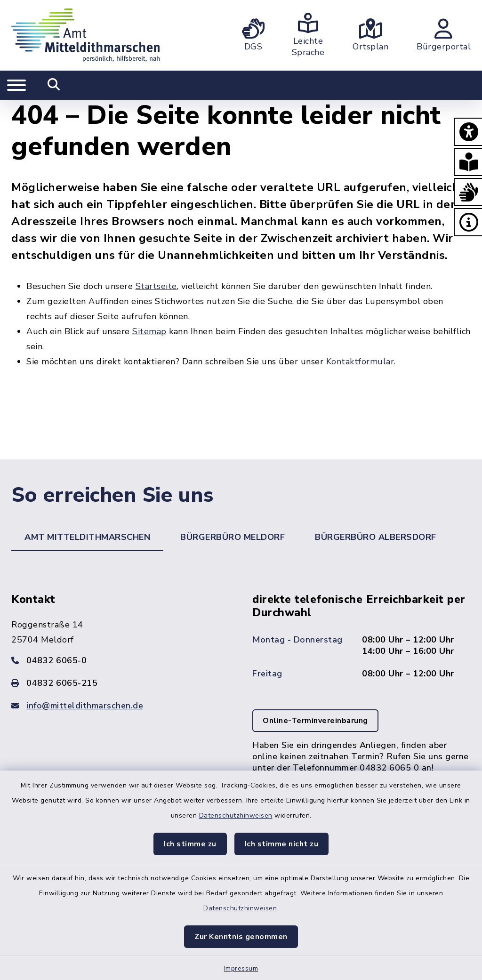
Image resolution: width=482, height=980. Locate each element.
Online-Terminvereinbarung (315, 721)
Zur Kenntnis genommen (241, 937)
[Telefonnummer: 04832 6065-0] (120, 660)
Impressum (241, 968)
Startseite (156, 286)
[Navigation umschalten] (16, 85)
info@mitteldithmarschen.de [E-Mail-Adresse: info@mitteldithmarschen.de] (85, 706)
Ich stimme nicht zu (282, 844)
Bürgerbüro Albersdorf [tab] (376, 537)
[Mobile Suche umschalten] (54, 85)
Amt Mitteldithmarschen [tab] (87, 537)
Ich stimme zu (190, 844)
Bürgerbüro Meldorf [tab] (233, 537)
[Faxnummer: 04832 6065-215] (120, 683)
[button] (468, 132)
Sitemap (149, 331)
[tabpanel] (241, 701)
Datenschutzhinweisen (236, 815)
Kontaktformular (360, 361)
